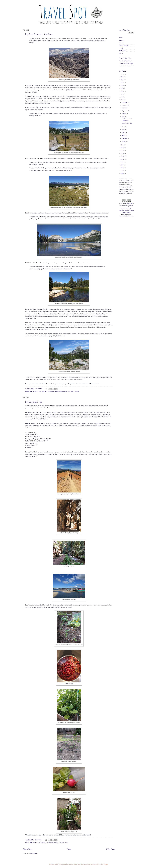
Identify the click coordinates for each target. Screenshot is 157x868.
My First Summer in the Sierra (39, 34)
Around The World (123, 46)
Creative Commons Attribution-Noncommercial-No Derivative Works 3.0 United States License (126, 209)
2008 (122, 168)
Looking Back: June (34, 402)
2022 (122, 85)
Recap (51, 843)
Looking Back (45, 843)
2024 (122, 80)
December (125, 102)
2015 (122, 148)
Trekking (71, 392)
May (123, 130)
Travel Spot (130, 203)
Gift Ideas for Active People (126, 64)
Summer (61, 843)
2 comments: (39, 389)
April (124, 133)
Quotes (57, 392)
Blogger (106, 864)
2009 (122, 165)
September (125, 111)
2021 (122, 88)
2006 (122, 174)
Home (69, 849)
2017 (31, 392)
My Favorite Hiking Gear (125, 61)
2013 (122, 153)
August (124, 114)
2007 (122, 171)
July (123, 117)
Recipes (121, 53)
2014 (122, 151)
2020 (122, 91)
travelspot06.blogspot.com (126, 216)
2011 (122, 159)
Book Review (37, 392)
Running (56, 843)
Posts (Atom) (34, 853)
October (124, 108)
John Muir (44, 392)
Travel (66, 843)
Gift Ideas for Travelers (125, 66)
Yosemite (76, 392)
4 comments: (39, 840)
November (125, 105)
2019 (122, 94)
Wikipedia (70, 90)
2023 (122, 83)
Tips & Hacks (122, 51)
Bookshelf (121, 43)
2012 (122, 156)
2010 (122, 162)
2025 (122, 77)
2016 (122, 145)
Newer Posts (28, 849)
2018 (122, 97)
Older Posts (110, 849)
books (35, 843)
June (39, 843)
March (124, 136)
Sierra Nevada (63, 392)
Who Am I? (122, 40)
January (124, 141)
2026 (122, 74)
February (125, 138)
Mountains (51, 392)
